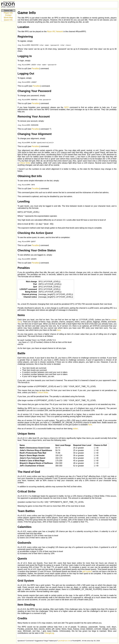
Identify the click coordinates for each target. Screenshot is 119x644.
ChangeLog (49, 633)
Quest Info (8, 20)
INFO (66, 107)
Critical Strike (25, 163)
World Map (8, 18)
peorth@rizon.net (64, 641)
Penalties (36, 69)
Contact (8, 15)
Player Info (8, 13)
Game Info (8, 11)
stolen (75, 429)
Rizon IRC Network (55, 31)
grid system (87, 571)
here (59, 330)
